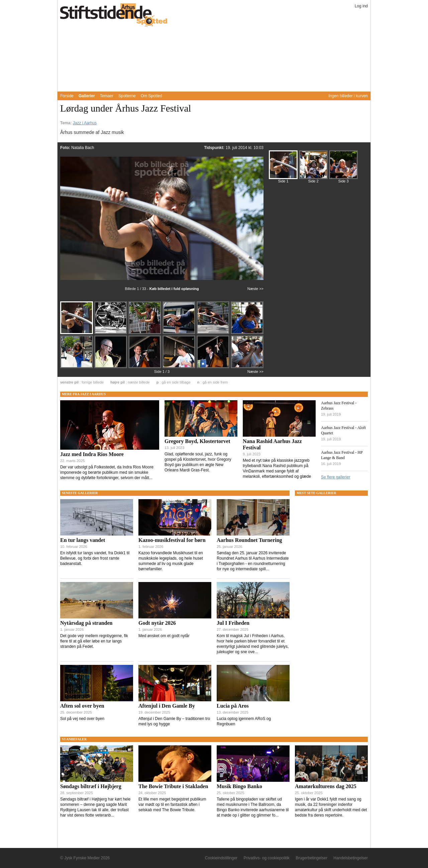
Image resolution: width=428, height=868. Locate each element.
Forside (67, 96)
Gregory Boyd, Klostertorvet (197, 441)
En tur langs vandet (83, 540)
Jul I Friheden (233, 623)
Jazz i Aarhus (85, 123)
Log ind (361, 6)
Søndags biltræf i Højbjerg (91, 786)
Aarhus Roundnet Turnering (249, 540)
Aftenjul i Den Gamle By (167, 706)
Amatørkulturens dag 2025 (326, 786)
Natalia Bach (83, 148)
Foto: (66, 148)
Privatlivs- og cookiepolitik (266, 858)
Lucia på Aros (233, 706)
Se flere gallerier (336, 477)
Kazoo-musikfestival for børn (172, 540)
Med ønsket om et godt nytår (164, 636)
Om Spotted (151, 96)
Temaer (107, 96)
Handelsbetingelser (351, 858)
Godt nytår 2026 (157, 623)
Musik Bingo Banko (239, 786)
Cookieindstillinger (221, 858)
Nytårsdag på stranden (86, 623)
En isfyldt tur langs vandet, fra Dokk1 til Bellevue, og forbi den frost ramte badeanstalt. (95, 558)
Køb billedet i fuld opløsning (174, 289)
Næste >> (255, 289)
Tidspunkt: (215, 148)
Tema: (67, 123)
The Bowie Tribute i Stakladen (173, 786)
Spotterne (127, 96)
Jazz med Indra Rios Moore (92, 454)
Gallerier (87, 96)
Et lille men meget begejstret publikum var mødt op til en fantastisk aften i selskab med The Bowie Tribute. (172, 805)
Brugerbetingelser (311, 858)
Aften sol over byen (82, 706)
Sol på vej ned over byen (82, 719)
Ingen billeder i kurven (348, 96)
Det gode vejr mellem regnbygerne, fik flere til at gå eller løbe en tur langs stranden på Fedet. (94, 641)
